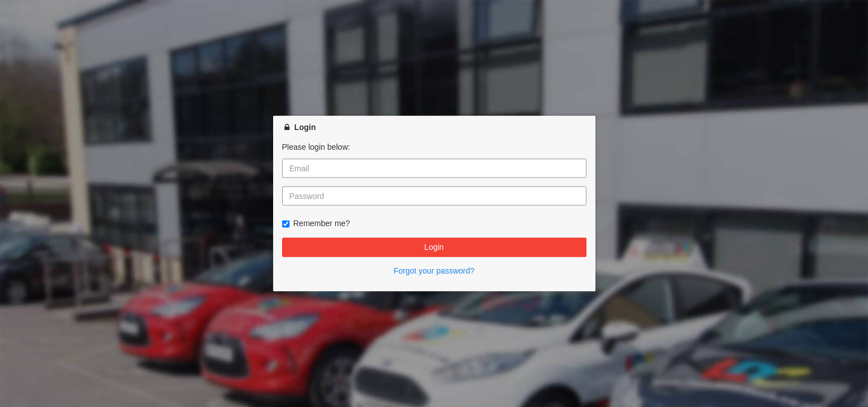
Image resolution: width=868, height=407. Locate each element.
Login (434, 247)
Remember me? (316, 223)
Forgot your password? (434, 270)
